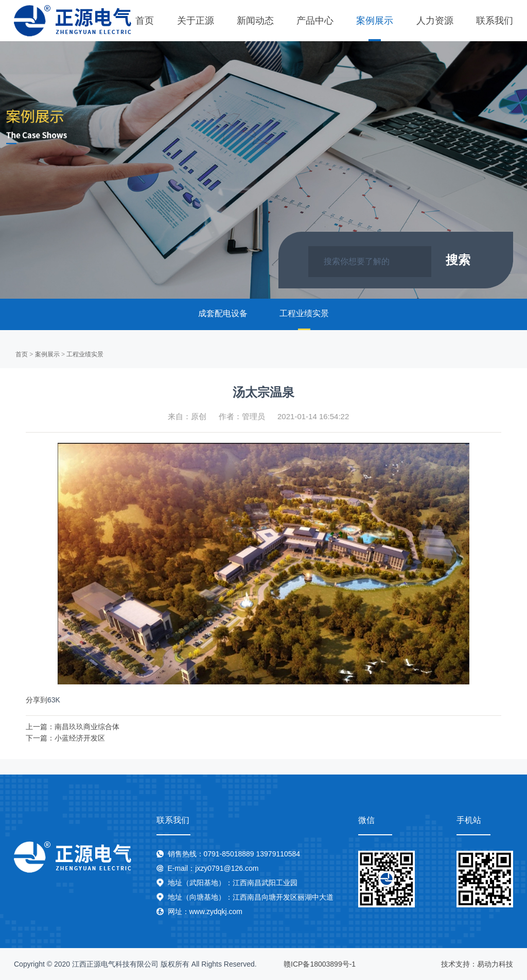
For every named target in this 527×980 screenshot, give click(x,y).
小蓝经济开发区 (80, 738)
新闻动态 (255, 21)
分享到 (37, 700)
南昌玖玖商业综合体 (87, 727)
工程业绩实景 (304, 313)
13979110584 (278, 854)
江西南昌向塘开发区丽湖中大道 (283, 897)
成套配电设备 (223, 313)
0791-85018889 (229, 854)
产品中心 (315, 21)
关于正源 (196, 21)
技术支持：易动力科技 (477, 964)
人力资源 (435, 21)
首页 (145, 21)
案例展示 (375, 21)
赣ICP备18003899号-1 (320, 964)
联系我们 (495, 21)
